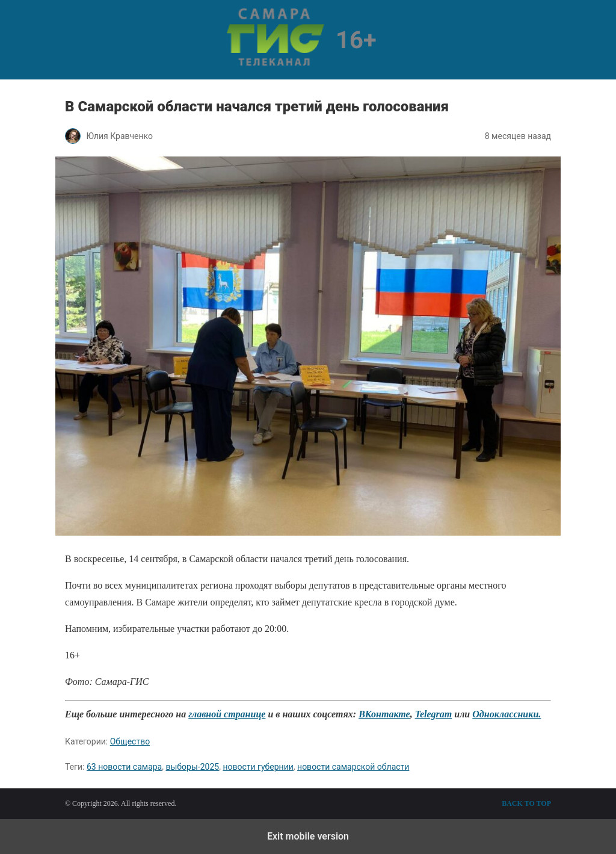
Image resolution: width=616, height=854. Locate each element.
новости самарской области (353, 767)
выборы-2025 (192, 767)
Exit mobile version (308, 836)
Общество (130, 741)
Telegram (434, 714)
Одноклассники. (507, 714)
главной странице (227, 714)
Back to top (526, 803)
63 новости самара (124, 767)
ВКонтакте (384, 714)
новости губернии (258, 767)
